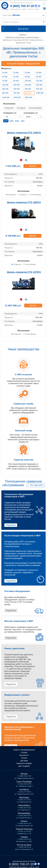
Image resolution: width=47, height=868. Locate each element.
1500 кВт (17, 97)
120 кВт (39, 81)
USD (11, 121)
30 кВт (39, 73)
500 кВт (39, 89)
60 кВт (39, 77)
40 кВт (5, 77)
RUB (6, 121)
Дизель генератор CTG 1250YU (24, 202)
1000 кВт (40, 93)
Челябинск (24, 790)
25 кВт (28, 73)
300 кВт (39, 85)
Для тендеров (24, 766)
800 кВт (28, 93)
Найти (44, 22)
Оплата (24, 758)
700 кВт (17, 93)
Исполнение (23, 191)
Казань (24, 821)
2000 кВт (29, 97)
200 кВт (17, 85)
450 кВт (28, 89)
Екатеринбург (24, 813)
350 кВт (5, 89)
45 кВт (16, 77)
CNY (23, 121)
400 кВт (17, 89)
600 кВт (5, 93)
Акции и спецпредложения (24, 750)
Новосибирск (24, 805)
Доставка (24, 761)
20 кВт (16, 73)
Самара (24, 837)
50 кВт (28, 77)
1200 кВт (6, 97)
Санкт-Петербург (24, 782)
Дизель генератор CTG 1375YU (24, 272)
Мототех (5, 6)
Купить (33, 166)
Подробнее (11, 525)
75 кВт (5, 81)
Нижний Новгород (24, 829)
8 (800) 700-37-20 (22, 6)
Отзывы (24, 752)
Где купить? (24, 755)
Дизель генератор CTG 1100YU (24, 133)
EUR (17, 121)
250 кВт (28, 85)
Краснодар (24, 797)
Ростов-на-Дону (24, 845)
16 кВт (5, 73)
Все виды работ (37, 485)
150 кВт (5, 85)
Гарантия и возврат (24, 763)
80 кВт (16, 81)
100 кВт (28, 81)
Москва (24, 774)
